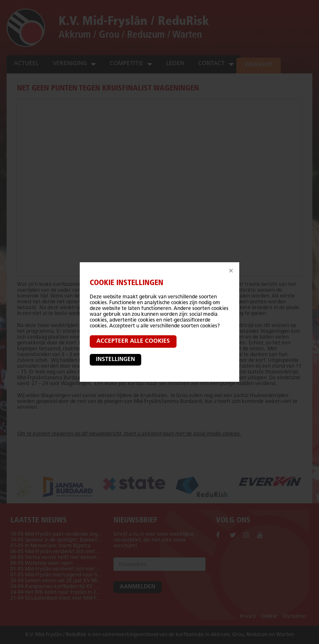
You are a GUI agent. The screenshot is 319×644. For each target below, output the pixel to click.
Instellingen (115, 360)
